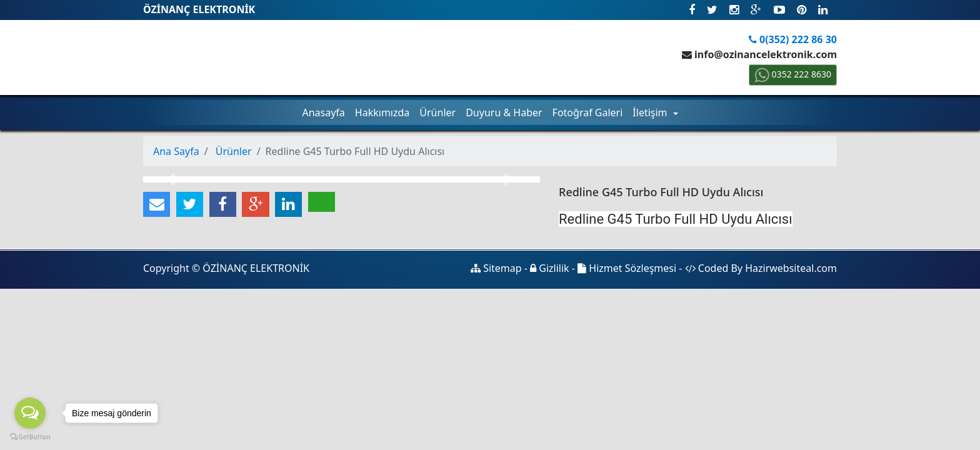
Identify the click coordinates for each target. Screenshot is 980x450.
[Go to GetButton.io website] (30, 437)
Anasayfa (323, 112)
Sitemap (496, 268)
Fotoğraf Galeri (588, 112)
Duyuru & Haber (504, 112)
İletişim (651, 112)
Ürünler (437, 112)
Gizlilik (550, 268)
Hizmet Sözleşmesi (627, 268)
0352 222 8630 (793, 74)
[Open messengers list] (30, 413)
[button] (173, 179)
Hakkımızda (382, 112)
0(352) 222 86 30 (793, 39)
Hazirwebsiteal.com (791, 268)
